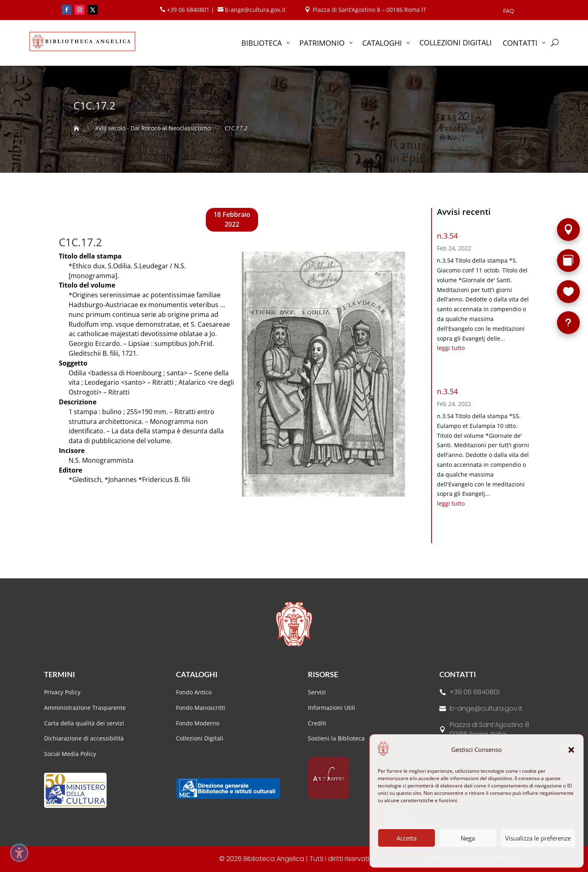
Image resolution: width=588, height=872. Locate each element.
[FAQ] (568, 323)
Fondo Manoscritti (201, 708)
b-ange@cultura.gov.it (486, 708)
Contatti (458, 674)
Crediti (317, 723)
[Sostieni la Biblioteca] (568, 292)
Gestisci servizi (399, 815)
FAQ (509, 11)
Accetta (406, 838)
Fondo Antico (194, 692)
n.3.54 (447, 236)
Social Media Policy (70, 754)
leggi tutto (451, 348)
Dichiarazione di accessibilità (85, 738)
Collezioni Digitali (200, 738)
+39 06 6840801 (474, 692)
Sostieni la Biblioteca (336, 738)
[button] (571, 750)
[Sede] (568, 230)
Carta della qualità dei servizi (84, 723)
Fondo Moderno (198, 723)
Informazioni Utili (332, 708)
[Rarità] (568, 261)
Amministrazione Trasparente (85, 708)
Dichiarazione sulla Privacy (491, 856)
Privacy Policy (62, 692)
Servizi (317, 692)
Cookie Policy (442, 856)
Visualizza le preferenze (538, 838)
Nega (468, 838)
